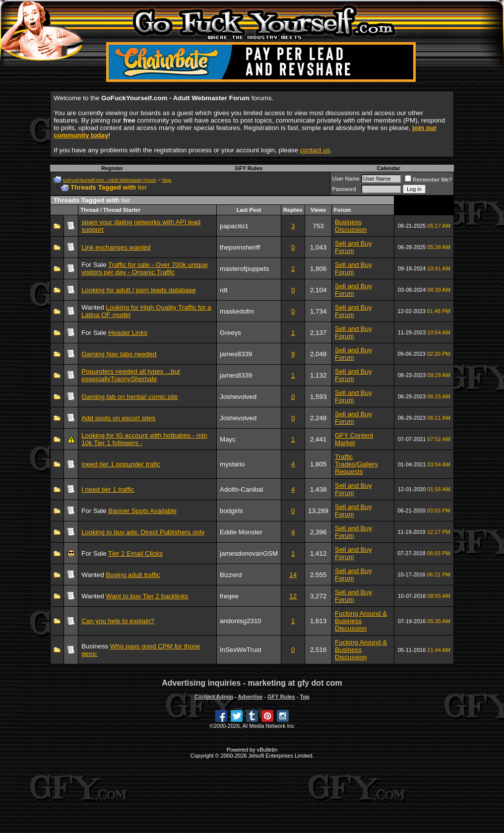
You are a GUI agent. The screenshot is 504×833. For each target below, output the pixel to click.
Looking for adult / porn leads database (138, 290)
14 (293, 575)
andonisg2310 (241, 621)
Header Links (128, 333)
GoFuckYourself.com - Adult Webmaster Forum (110, 180)
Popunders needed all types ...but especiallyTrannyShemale (131, 375)
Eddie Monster (241, 532)
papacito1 (234, 226)
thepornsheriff (240, 247)
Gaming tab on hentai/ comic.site (129, 397)
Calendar (389, 168)
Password (344, 189)
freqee (229, 596)
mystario (232, 464)
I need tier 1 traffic (108, 489)
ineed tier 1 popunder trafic (121, 464)
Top (304, 697)
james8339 (236, 354)
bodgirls (231, 511)
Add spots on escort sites (118, 418)
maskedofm (237, 311)
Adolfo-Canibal (241, 489)
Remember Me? (428, 180)
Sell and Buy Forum (353, 247)
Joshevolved (238, 397)
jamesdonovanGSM (249, 553)
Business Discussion (351, 226)
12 (293, 596)
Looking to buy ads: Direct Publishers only (143, 532)
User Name (346, 179)
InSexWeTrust (241, 650)
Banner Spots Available (142, 511)
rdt (224, 290)
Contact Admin (214, 697)
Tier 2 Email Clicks (135, 553)
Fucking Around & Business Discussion (361, 621)
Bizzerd (231, 575)
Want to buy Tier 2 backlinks (147, 596)
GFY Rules (248, 168)
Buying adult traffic (133, 575)
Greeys (230, 333)
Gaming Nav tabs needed (119, 354)
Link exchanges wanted (116, 247)
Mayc (228, 439)
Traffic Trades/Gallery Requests (356, 464)
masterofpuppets (244, 269)
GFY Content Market (354, 439)
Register (112, 168)
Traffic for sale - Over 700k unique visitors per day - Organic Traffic (145, 268)
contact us (315, 150)
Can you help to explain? (118, 621)
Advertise (250, 697)
